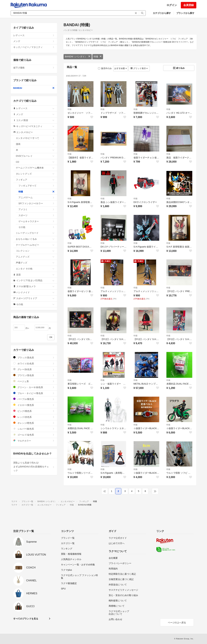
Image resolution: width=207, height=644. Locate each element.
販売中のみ (105, 68)
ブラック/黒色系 (34, 358)
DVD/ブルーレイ (35, 156)
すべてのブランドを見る (26, 619)
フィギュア (35, 180)
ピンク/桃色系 (34, 411)
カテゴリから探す (162, 13)
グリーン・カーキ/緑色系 (34, 387)
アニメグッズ (35, 257)
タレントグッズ (35, 174)
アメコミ (36, 209)
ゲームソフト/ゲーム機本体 (35, 168)
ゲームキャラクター (36, 221)
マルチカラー (34, 441)
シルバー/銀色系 (34, 429)
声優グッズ (35, 263)
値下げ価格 (34, 68)
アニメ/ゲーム (36, 197)
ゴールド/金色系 (34, 435)
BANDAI (34, 88)
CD (35, 162)
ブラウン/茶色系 (34, 375)
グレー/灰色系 (34, 369)
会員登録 (189, 5)
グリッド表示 (139, 68)
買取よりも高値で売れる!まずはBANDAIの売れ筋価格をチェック (34, 467)
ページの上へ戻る (177, 623)
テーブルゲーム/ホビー (35, 245)
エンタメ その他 (35, 269)
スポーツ (36, 215)
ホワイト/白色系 (34, 363)
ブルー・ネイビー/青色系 (34, 393)
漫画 (35, 144)
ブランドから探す (185, 13)
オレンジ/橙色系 (34, 423)
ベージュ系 (34, 381)
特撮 (98, 57)
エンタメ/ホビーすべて (35, 138)
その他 (36, 227)
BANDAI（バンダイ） (78, 57)
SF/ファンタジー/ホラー (36, 203)
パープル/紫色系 (34, 399)
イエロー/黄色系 (34, 405)
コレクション (35, 251)
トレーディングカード (35, 233)
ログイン (172, 5)
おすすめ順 (121, 68)
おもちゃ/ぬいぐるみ (35, 239)
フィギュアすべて (36, 186)
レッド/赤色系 (34, 417)
